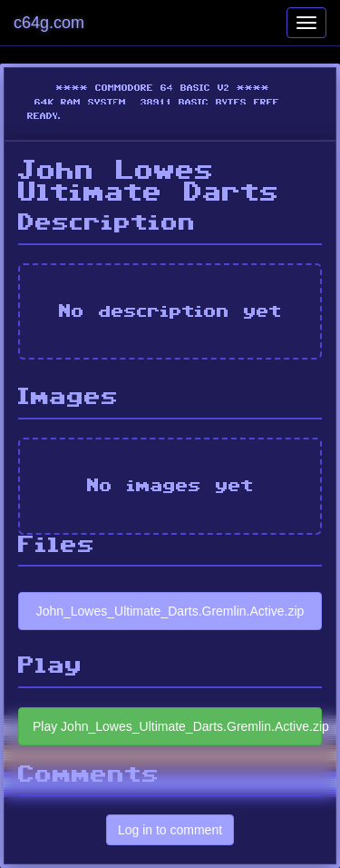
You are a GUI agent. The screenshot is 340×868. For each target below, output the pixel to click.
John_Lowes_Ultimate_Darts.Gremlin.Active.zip (170, 611)
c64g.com (49, 23)
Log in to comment (170, 830)
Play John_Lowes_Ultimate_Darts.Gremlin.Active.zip (177, 726)
